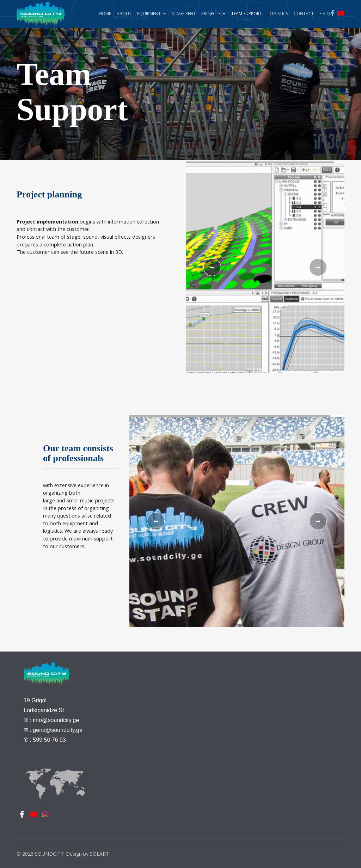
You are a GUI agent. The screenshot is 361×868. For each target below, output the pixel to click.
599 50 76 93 (49, 740)
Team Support (247, 14)
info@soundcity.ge (56, 720)
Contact (304, 14)
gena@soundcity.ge (57, 730)
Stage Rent (184, 14)
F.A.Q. (325, 14)
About (124, 14)
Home (105, 14)
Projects (211, 14)
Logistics (278, 14)
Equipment (149, 14)
